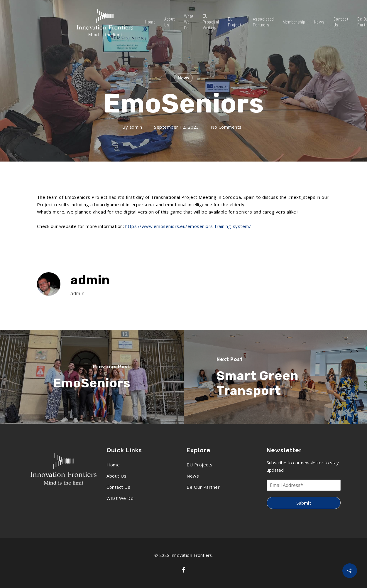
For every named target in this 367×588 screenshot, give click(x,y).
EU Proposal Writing (211, 22)
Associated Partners (263, 22)
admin (136, 127)
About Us (170, 22)
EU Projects (236, 22)
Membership (294, 22)
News (319, 22)
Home (150, 22)
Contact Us (341, 22)
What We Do (189, 22)
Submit (304, 503)
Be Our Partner (203, 487)
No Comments (226, 127)
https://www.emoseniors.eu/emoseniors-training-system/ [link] (188, 226)
